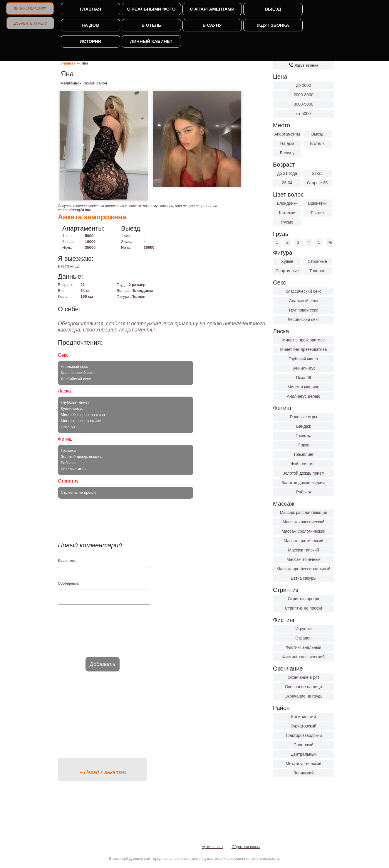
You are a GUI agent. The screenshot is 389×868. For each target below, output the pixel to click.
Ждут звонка (273, 25)
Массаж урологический (304, 531)
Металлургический (304, 764)
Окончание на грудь (303, 696)
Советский (304, 745)
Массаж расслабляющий (304, 512)
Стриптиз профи (304, 599)
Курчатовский (303, 726)
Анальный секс (304, 301)
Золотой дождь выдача (304, 483)
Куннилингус (303, 368)
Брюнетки (317, 203)
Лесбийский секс (304, 319)
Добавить (103, 667)
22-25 (317, 173)
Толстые (317, 271)
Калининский (304, 717)
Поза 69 (303, 378)
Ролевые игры (304, 417)
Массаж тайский (303, 550)
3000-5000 (304, 104)
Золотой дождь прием (304, 473)
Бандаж (304, 426)
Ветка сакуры (304, 578)
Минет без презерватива (303, 349)
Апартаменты (287, 134)
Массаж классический (304, 522)
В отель (151, 25)
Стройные (317, 261)
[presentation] (103, 636)
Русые (287, 222)
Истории (90, 41)
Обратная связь (246, 849)
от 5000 (304, 114)
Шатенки (287, 213)
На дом (91, 25)
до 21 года (287, 173)
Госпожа (304, 436)
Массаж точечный (304, 559)
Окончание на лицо (304, 687)
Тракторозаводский (304, 735)
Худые (287, 261)
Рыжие (317, 213)
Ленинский (303, 773)
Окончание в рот (304, 677)
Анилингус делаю (303, 396)
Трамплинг (303, 454)
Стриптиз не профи (304, 608)
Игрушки (304, 629)
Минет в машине (304, 387)
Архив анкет (213, 849)
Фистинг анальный (304, 647)
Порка (304, 445)
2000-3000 (304, 95)
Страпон (303, 638)
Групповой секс (303, 310)
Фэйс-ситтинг (304, 464)
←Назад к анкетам (103, 775)
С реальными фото (151, 9)
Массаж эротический (303, 541)
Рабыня (304, 492)
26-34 (287, 183)
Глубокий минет (304, 359)
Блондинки (287, 203)
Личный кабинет (30, 9)
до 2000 (304, 85)
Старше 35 (317, 183)
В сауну (212, 25)
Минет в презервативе (304, 340)
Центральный (304, 754)
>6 (330, 242)
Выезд (273, 9)
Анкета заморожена (92, 217)
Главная (91, 9)
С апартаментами (212, 9)
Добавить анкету (30, 23)
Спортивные (287, 271)
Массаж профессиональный (303, 569)
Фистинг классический (304, 657)
